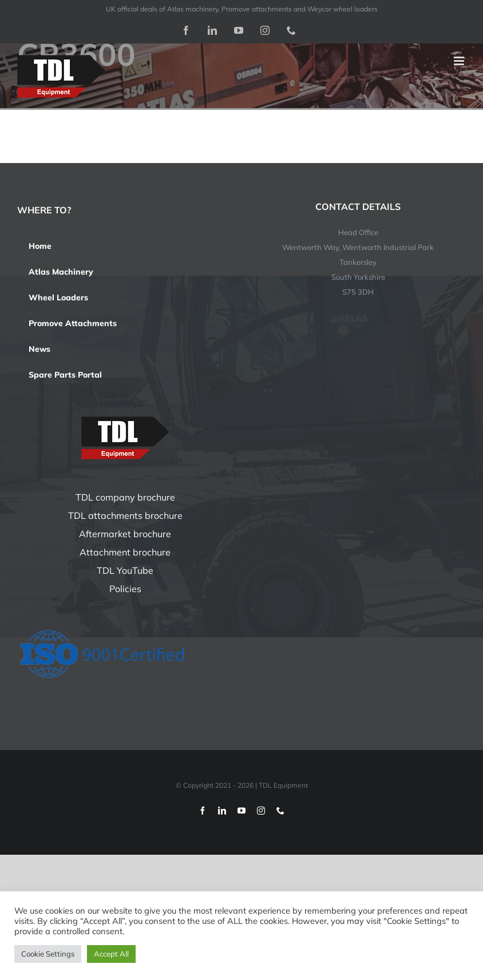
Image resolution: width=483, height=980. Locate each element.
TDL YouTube (125, 570)
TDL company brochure (125, 497)
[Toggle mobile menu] (460, 61)
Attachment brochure (125, 552)
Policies (125, 589)
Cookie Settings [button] (48, 954)
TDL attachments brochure (125, 515)
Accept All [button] (111, 954)
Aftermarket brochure (125, 534)
